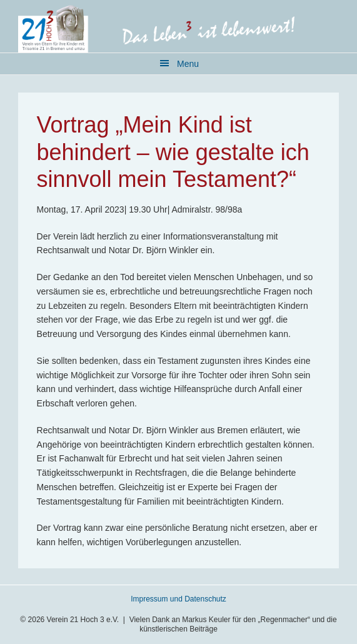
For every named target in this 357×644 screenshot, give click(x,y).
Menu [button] (188, 64)
